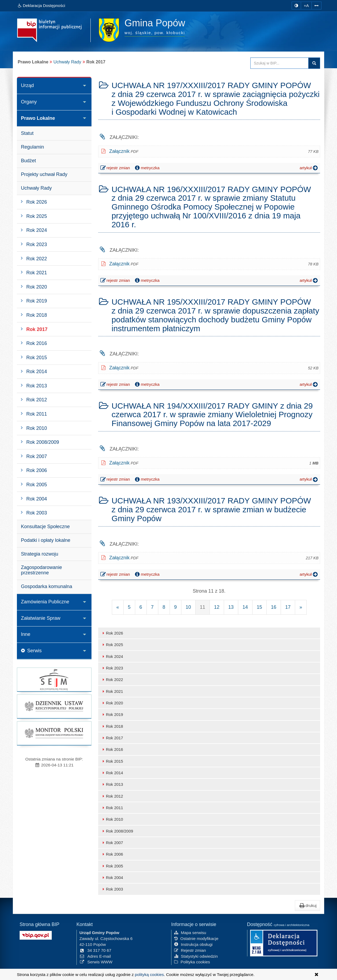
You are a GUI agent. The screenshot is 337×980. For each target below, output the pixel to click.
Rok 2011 (112, 808)
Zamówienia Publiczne (45, 602)
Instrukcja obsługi (193, 944)
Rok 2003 (112, 889)
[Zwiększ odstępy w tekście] (316, 6)
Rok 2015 (112, 761)
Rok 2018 (112, 726)
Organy (29, 102)
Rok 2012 (112, 796)
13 (231, 607)
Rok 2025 (112, 645)
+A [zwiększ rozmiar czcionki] (306, 6)
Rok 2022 (112, 680)
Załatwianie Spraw (41, 618)
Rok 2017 (112, 738)
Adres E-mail (95, 956)
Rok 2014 (112, 773)
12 (217, 607)
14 (245, 607)
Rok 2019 (112, 714)
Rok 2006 (112, 854)
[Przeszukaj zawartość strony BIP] (279, 63)
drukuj (307, 906)
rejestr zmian (116, 168)
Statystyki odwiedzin (196, 956)
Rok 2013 (112, 784)
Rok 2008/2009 (117, 831)
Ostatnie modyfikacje (196, 938)
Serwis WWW (96, 962)
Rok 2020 (112, 703)
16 (274, 607)
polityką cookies (149, 974)
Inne (26, 634)
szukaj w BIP (314, 63)
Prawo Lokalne (38, 118)
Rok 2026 (112, 633)
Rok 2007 (112, 843)
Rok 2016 (112, 749)
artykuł (309, 168)
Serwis (31, 651)
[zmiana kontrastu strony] (296, 6)
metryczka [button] (147, 168)
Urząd (27, 85)
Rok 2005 (112, 866)
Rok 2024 (112, 656)
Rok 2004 (112, 878)
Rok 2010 (112, 819)
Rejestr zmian (190, 950)
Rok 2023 (112, 668)
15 (259, 607)
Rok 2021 (112, 691)
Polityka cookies (192, 962)
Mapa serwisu (190, 933)
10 (188, 607)
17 (288, 607)
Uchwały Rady (67, 62)
